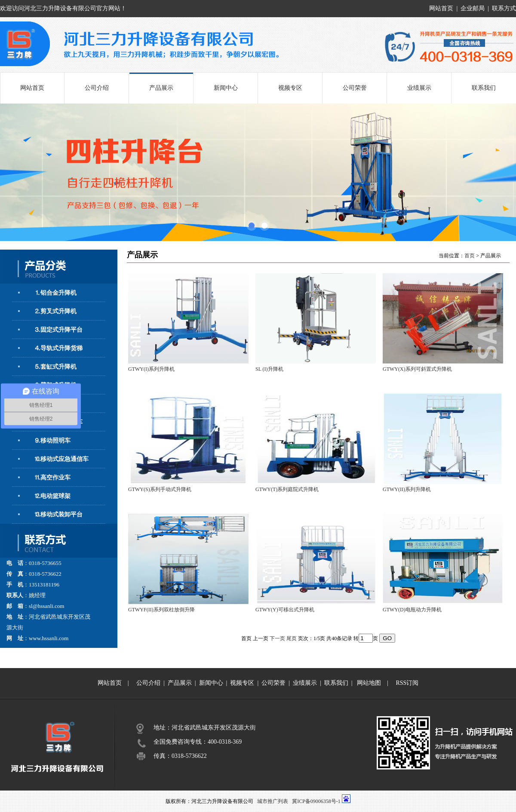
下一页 (277, 638)
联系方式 (504, 8)
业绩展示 (419, 88)
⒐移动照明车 (52, 441)
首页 (470, 256)
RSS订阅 (407, 683)
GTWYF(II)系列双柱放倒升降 (161, 610)
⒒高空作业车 (52, 478)
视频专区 (290, 88)
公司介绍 (97, 88)
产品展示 (161, 88)
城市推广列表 (273, 801)
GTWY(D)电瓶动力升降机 (412, 610)
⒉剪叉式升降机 (55, 311)
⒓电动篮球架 (52, 496)
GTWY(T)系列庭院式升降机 (287, 489)
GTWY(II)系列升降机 (407, 489)
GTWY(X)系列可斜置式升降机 (417, 369)
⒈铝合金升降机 (55, 293)
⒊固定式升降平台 (58, 330)
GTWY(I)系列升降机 (151, 369)
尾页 (292, 638)
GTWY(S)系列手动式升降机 (160, 489)
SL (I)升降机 (269, 369)
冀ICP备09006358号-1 (316, 801)
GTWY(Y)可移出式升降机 (285, 610)
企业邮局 (473, 8)
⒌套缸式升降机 (55, 367)
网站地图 (369, 683)
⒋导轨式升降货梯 (58, 348)
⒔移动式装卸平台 (58, 514)
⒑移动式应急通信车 (61, 459)
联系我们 (484, 88)
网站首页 (441, 8)
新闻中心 (226, 88)
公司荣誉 (355, 88)
